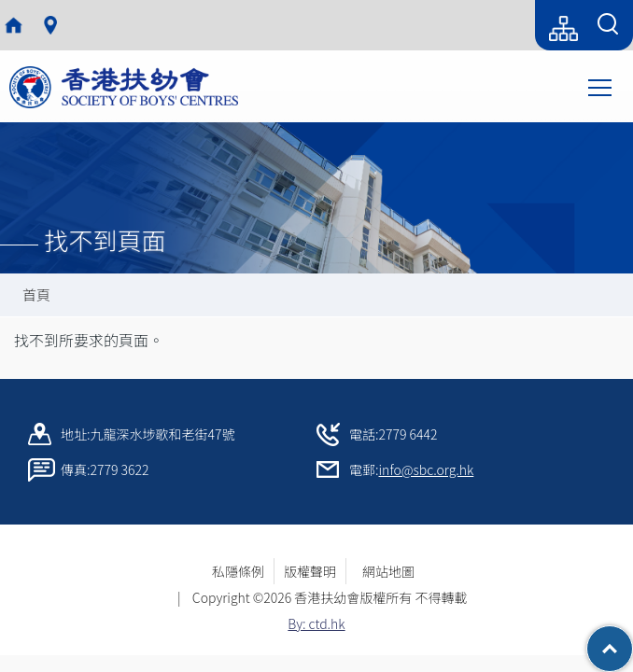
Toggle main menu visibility (601, 86)
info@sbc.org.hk (427, 469)
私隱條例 (238, 571)
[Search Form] (608, 25)
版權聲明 (310, 571)
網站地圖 (395, 571)
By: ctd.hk (316, 623)
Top (633, 639)
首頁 (36, 294)
